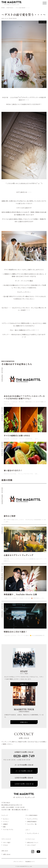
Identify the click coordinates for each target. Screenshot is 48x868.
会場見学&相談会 (32, 822)
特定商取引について (30, 862)
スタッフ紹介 (7, 843)
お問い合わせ (7, 854)
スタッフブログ (31, 845)
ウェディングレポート (33, 833)
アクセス (5, 845)
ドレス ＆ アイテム (8, 830)
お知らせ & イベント (33, 843)
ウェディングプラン (32, 819)
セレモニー (6, 819)
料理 (4, 827)
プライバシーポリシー (18, 862)
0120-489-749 (24, 756)
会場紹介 (5, 824)
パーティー (6, 822)
